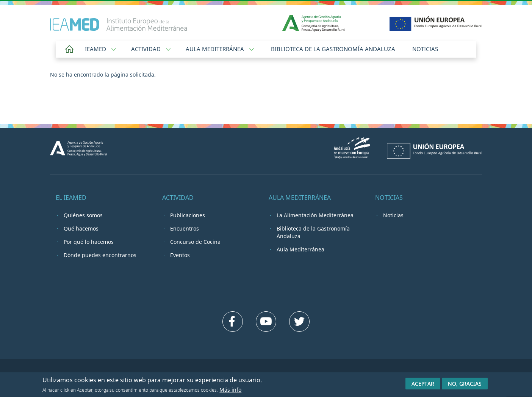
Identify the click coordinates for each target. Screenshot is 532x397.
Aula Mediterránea (220, 49)
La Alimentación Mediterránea (315, 215)
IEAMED (100, 49)
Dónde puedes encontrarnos (100, 255)
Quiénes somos (83, 215)
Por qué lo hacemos (89, 242)
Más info (230, 392)
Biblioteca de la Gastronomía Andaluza (333, 49)
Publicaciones (188, 215)
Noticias (425, 49)
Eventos (180, 255)
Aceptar (423, 385)
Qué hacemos (81, 228)
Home (69, 49)
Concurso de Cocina (195, 242)
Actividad (151, 49)
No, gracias (465, 385)
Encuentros (185, 228)
